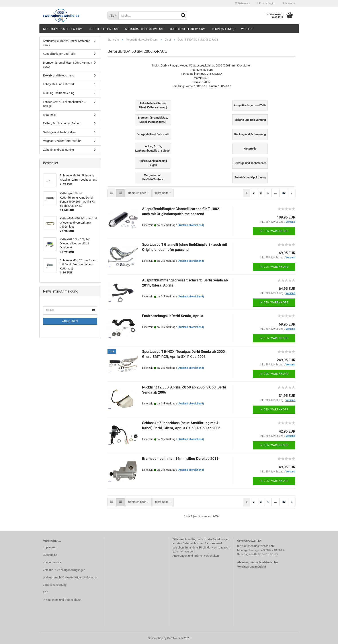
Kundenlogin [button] (265, 3)
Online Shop (155, 638)
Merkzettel (288, 3)
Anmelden (70, 321)
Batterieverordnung (55, 585)
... (275, 193)
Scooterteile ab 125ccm (188, 29)
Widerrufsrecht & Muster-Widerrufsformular (70, 577)
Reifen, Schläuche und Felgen (62, 123)
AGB (46, 592)
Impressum (50, 547)
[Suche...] (113, 16)
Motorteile (49, 115)
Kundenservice (52, 562)
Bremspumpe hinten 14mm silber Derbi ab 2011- (181, 459)
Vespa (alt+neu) (223, 29)
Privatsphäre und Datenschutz (62, 600)
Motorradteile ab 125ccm (144, 29)
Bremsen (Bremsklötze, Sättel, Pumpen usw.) (67, 65)
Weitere (247, 29)
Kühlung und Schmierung (59, 93)
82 (284, 193)
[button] (242, 3)
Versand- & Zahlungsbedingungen (64, 570)
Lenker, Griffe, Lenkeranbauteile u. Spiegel (64, 104)
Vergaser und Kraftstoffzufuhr (62, 141)
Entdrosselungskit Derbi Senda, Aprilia (173, 316)
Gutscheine (50, 555)
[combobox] (138, 193)
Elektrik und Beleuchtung (59, 75)
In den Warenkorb (274, 231)
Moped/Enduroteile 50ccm (63, 29)
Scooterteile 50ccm (104, 29)
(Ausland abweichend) (191, 225)
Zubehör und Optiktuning (58, 150)
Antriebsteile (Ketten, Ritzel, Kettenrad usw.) (67, 43)
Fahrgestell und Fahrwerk (59, 84)
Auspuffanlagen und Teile (59, 54)
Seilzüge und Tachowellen (59, 132)
